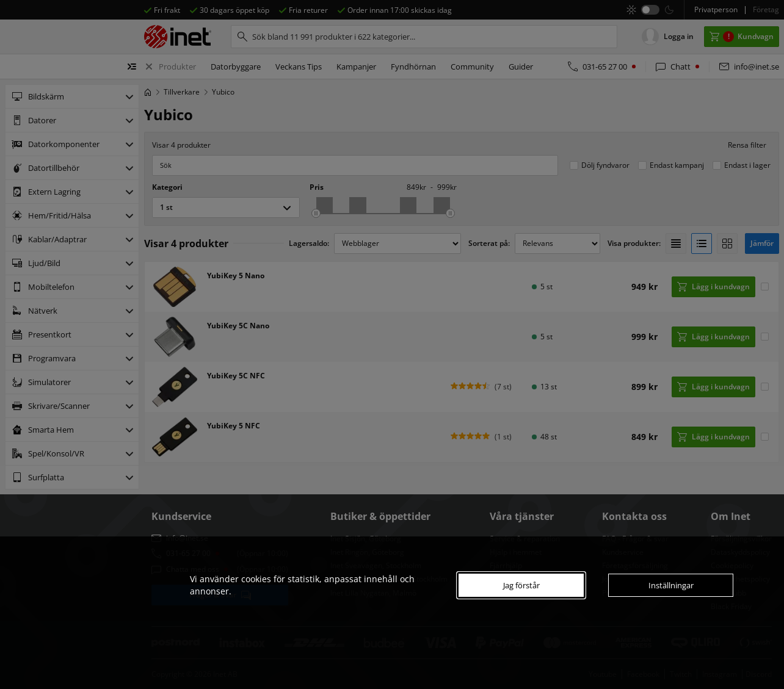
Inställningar (671, 585)
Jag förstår (521, 585)
